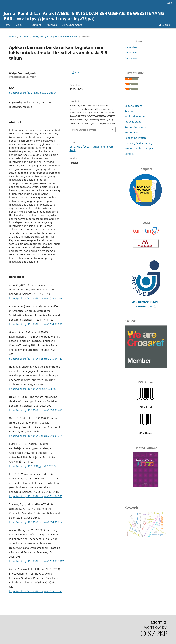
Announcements (72, 25)
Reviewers (131, 111)
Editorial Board (133, 106)
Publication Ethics (135, 116)
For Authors (131, 53)
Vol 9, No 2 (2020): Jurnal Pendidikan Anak (55, 37)
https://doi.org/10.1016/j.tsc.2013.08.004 (33, 389)
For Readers (131, 47)
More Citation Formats (84, 130)
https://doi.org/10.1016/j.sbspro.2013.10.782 (36, 591)
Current (36, 25)
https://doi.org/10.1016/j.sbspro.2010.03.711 (36, 436)
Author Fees (132, 132)
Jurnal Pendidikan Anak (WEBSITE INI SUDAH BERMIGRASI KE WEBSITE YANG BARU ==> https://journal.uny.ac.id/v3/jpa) (84, 16)
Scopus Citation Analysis (139, 148)
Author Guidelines (135, 127)
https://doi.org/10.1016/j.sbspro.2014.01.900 (36, 324)
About (20, 25)
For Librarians (132, 58)
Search (164, 25)
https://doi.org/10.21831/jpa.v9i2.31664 (33, 93)
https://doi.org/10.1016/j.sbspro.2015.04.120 (36, 359)
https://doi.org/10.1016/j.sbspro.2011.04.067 (36, 496)
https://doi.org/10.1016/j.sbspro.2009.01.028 (36, 298)
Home (7, 25)
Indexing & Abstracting (138, 143)
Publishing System (136, 138)
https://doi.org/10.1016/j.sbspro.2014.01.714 (36, 522)
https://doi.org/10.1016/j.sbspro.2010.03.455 (36, 410)
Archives (52, 25)
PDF (77, 72)
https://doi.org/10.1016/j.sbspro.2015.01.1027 (36, 561)
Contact (129, 154)
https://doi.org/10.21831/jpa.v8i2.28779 (33, 466)
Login (169, 3)
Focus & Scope (133, 122)
